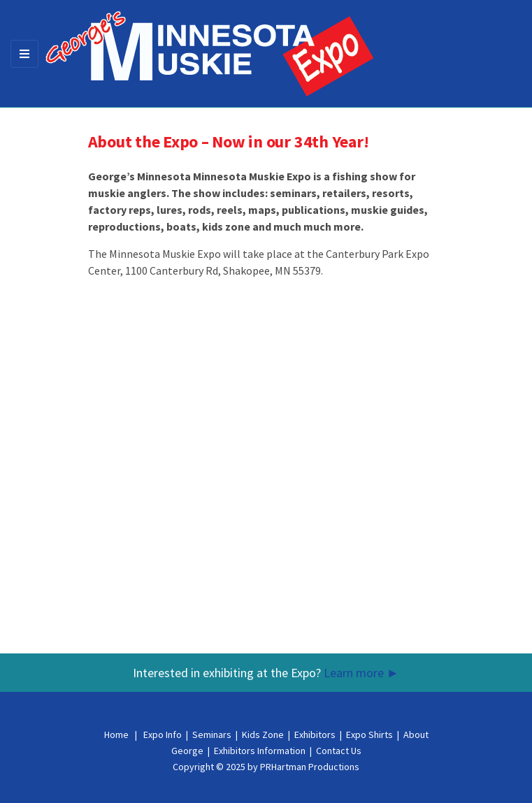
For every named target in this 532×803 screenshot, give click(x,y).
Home (116, 735)
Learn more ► (361, 673)
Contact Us (339, 751)
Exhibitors (315, 735)
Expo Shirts (369, 735)
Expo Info (163, 735)
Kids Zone (263, 735)
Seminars (212, 735)
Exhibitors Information (260, 751)
